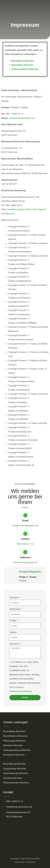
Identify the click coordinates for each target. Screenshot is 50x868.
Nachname (15, 609)
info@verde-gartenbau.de (25, 526)
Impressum (31, 862)
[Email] (25, 515)
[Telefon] (25, 534)
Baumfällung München (23, 61)
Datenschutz (20, 862)
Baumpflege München (22, 65)
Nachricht (15, 644)
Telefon (25, 539)
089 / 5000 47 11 (25, 544)
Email (25, 521)
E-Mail (13, 621)
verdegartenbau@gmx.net (22, 118)
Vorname (14, 598)
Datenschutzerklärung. (21, 691)
